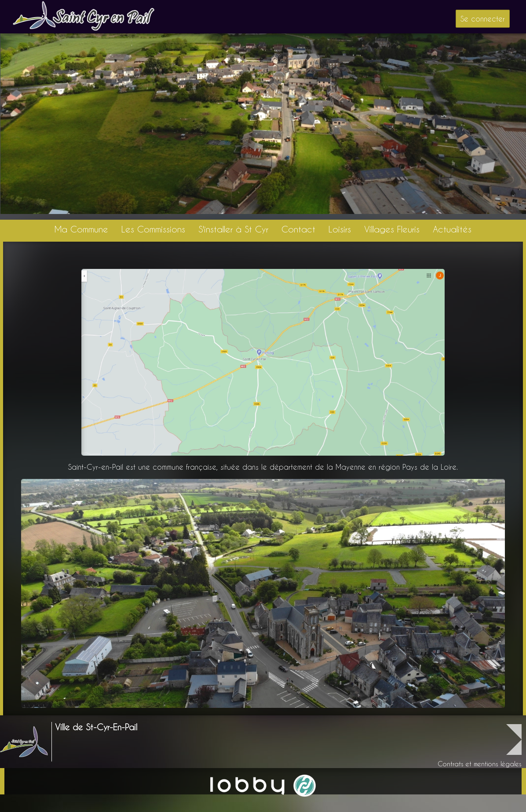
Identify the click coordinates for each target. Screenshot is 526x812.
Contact (298, 229)
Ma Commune (81, 229)
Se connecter (483, 19)
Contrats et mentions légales (480, 764)
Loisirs (340, 229)
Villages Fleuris (392, 229)
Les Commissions (153, 229)
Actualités (452, 229)
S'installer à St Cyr (233, 229)
